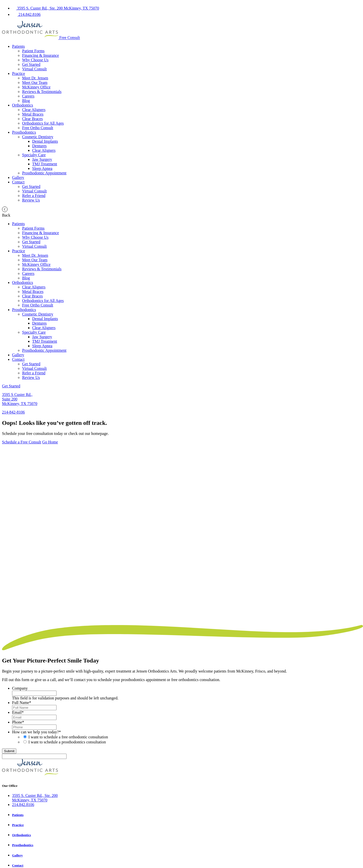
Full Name (22, 703)
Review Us (31, 200)
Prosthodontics (24, 132)
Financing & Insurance (41, 55)
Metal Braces (33, 114)
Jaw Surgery (42, 159)
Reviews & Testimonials (42, 92)
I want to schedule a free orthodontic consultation (68, 737)
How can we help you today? (36, 732)
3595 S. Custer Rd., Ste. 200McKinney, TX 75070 (35, 798)
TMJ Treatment (45, 164)
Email (18, 712)
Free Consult (70, 38)
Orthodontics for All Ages (43, 123)
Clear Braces (32, 119)
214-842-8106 (13, 412)
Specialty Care (34, 155)
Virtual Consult (34, 69)
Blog (26, 101)
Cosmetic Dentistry (38, 137)
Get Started (31, 64)
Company (20, 688)
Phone (18, 722)
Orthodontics (23, 105)
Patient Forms (33, 51)
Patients (18, 46)
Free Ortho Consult (38, 128)
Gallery (18, 177)
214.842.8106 (23, 805)
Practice (19, 73)
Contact (18, 182)
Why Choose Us (35, 60)
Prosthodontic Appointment (44, 173)
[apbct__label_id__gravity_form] (34, 756)
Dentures (39, 146)
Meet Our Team (35, 83)
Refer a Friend (34, 196)
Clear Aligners (34, 110)
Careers (28, 96)
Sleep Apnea (42, 168)
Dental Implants (45, 141)
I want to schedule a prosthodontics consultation (67, 742)
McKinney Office (36, 87)
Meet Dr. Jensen (35, 78)
